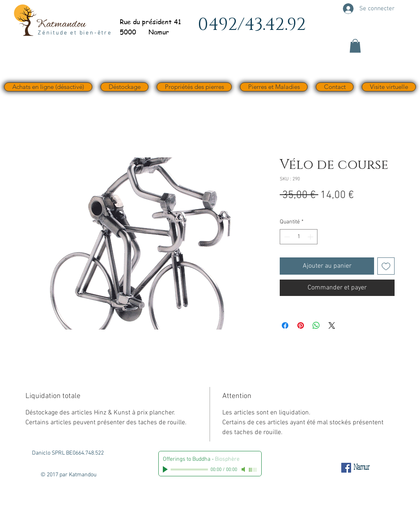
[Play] (166, 469)
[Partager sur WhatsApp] (316, 325)
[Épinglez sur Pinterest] (301, 325)
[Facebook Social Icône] (346, 468)
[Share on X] (332, 325)
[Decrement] (286, 237)
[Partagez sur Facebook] (285, 325)
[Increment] (311, 237)
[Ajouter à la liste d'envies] (386, 266)
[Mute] (244, 469)
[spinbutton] (299, 237)
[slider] (253, 470)
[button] (355, 46)
